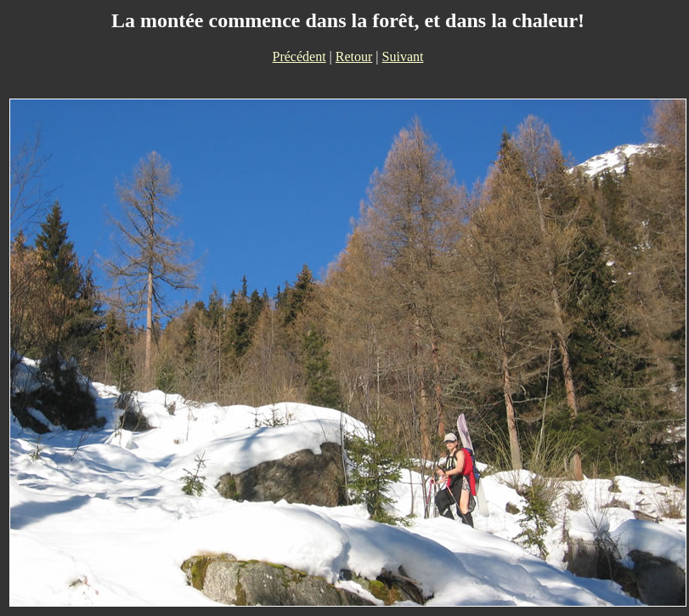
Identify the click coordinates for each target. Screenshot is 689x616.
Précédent (299, 57)
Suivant (403, 57)
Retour (354, 57)
